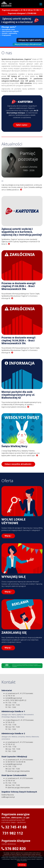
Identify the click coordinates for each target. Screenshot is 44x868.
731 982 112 (38, 10)
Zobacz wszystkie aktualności (18, 464)
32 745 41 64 (10, 781)
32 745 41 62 (10, 744)
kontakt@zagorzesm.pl (14, 698)
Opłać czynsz (22, 125)
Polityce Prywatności (22, 861)
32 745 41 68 (25, 10)
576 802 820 (32, 13)
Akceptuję (22, 865)
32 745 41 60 (10, 696)
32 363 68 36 (21, 762)
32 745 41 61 (10, 722)
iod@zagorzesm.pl (8, 797)
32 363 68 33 (10, 762)
